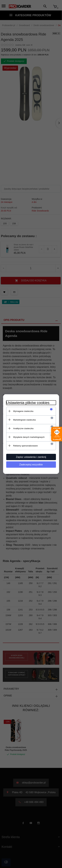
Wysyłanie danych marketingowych (29, 437)
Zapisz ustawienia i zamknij (31, 457)
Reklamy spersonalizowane (25, 446)
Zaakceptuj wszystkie (31, 465)
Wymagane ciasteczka (23, 411)
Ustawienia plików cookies (28, 403)
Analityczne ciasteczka (23, 428)
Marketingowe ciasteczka (24, 420)
